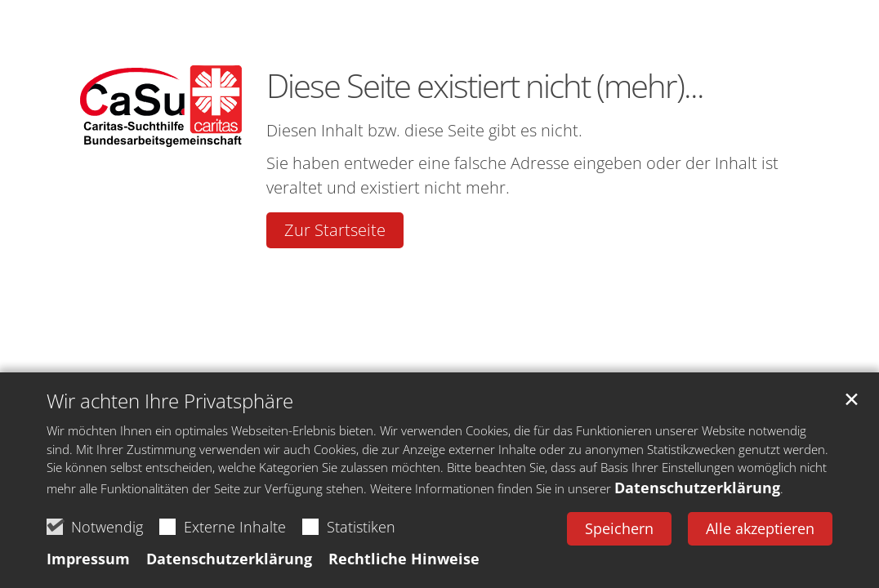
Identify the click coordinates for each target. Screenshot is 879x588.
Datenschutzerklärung (697, 488)
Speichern (619, 528)
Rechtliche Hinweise (404, 559)
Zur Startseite (335, 230)
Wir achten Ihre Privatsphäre (170, 401)
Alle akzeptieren (760, 528)
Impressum (88, 559)
